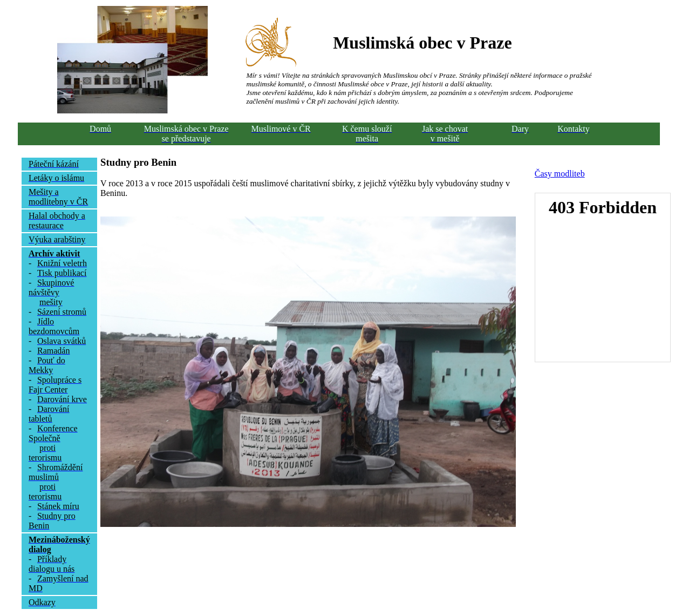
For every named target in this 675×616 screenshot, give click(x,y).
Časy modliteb (560, 174)
